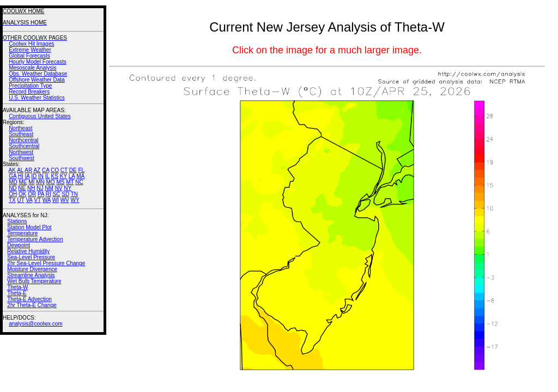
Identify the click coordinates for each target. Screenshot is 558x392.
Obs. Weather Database (38, 74)
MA (80, 176)
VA (29, 200)
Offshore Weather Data (37, 80)
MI (31, 182)
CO (55, 170)
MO (50, 182)
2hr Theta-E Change (32, 305)
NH (31, 188)
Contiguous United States (40, 116)
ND (13, 188)
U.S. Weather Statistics (37, 98)
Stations (17, 221)
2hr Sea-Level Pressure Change (46, 263)
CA (46, 170)
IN (41, 176)
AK (12, 170)
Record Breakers (29, 92)
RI (48, 194)
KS (55, 176)
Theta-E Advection (29, 299)
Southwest (22, 158)
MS (60, 182)
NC (79, 182)
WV (65, 200)
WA (47, 200)
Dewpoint (19, 245)
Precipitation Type (30, 86)
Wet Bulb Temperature (34, 281)
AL (20, 170)
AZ (37, 170)
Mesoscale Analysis (32, 68)
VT (37, 200)
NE (22, 188)
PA (41, 194)
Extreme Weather (30, 50)
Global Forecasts (29, 56)
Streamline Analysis (31, 275)
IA (28, 176)
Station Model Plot (29, 227)
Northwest (21, 152)
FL (81, 170)
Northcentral (23, 140)
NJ (40, 188)
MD (13, 182)
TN (74, 194)
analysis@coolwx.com (36, 324)
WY (75, 200)
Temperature (22, 233)
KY (63, 176)
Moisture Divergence (32, 269)
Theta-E (17, 293)
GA (13, 176)
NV (59, 188)
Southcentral (24, 146)
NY (68, 188)
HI (21, 176)
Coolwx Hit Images (31, 44)
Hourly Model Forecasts (38, 62)
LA (72, 176)
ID (34, 176)
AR (28, 170)
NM (49, 188)
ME (23, 182)
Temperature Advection (35, 239)
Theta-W (17, 287)
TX (12, 200)
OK (22, 194)
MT (70, 182)
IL (47, 176)
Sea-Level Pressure (31, 257)
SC (57, 194)
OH (13, 194)
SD (65, 194)
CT (64, 170)
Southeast (21, 134)
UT (21, 200)
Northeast (20, 128)
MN (40, 182)
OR (32, 194)
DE (73, 170)
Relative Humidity (28, 251)
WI (56, 200)
